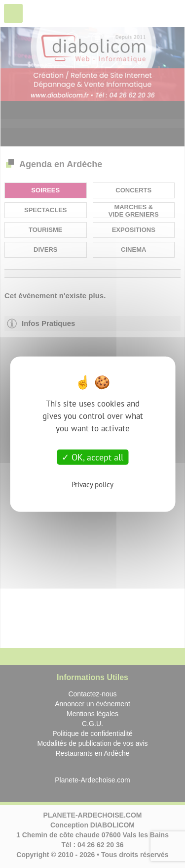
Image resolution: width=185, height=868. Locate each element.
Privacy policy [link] (92, 484)
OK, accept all (92, 457)
